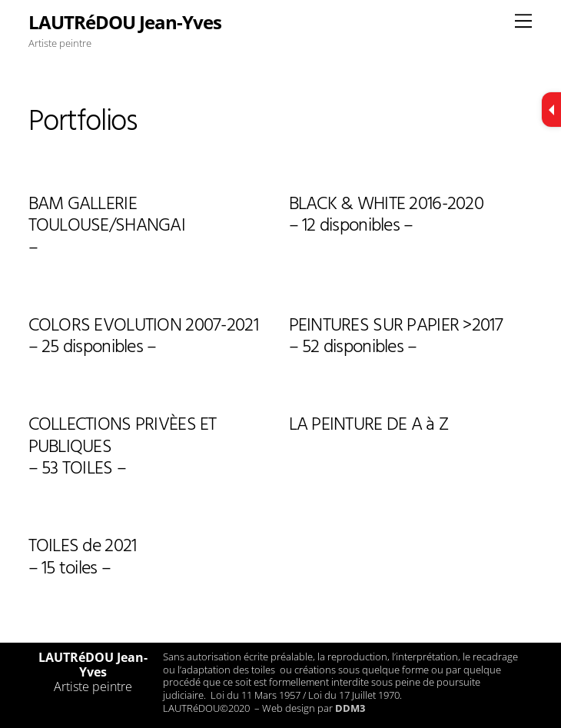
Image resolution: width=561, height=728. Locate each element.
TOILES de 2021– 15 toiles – (83, 559)
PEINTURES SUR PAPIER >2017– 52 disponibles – (396, 339)
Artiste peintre (93, 686)
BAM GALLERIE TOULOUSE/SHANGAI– (107, 228)
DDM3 (350, 708)
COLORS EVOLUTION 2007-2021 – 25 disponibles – (143, 339)
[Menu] (523, 21)
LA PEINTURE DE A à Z (369, 427)
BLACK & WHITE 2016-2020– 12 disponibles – (386, 217)
